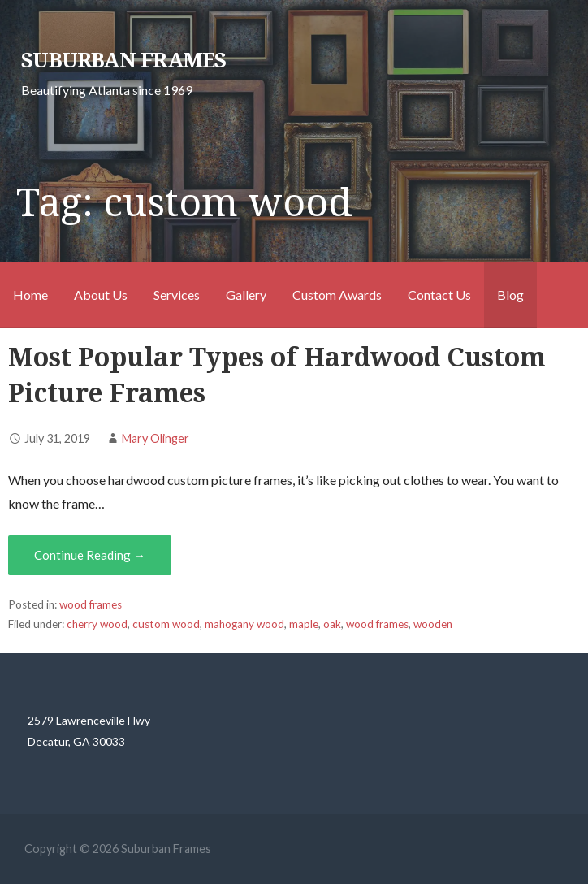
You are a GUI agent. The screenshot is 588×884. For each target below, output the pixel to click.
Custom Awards (337, 295)
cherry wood (97, 624)
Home (30, 295)
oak (332, 624)
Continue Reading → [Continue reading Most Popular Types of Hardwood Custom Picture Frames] (90, 555)
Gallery (246, 295)
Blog (510, 295)
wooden (433, 624)
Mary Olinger (156, 438)
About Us (101, 295)
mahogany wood (244, 624)
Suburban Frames (123, 60)
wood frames (91, 604)
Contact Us (439, 295)
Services (177, 295)
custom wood (166, 624)
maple (304, 624)
